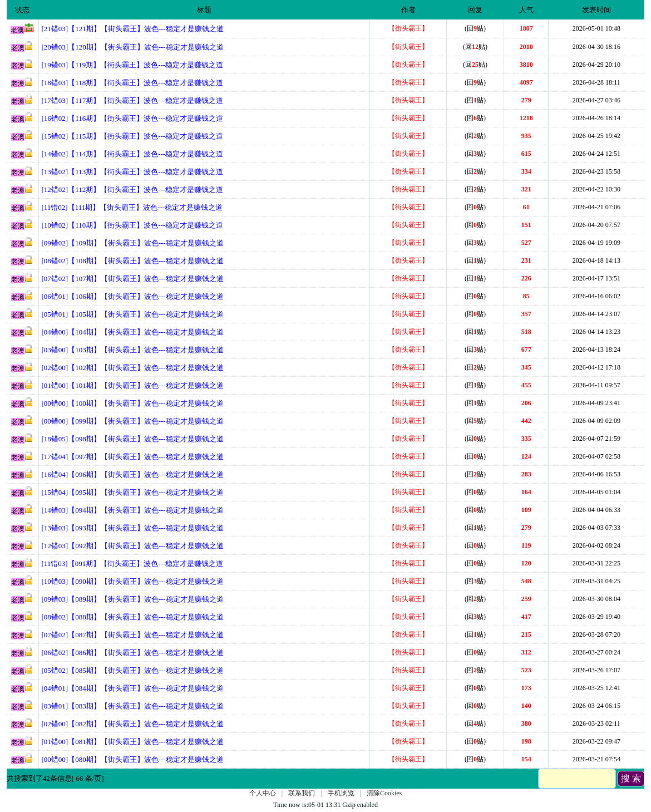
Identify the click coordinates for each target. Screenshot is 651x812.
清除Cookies (384, 793)
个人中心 (263, 793)
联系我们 (302, 793)
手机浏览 (341, 793)
